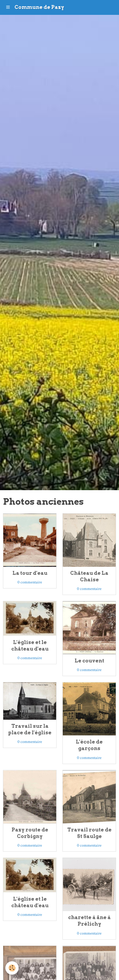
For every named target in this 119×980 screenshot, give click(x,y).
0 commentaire (30, 582)
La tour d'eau (30, 573)
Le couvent (89, 661)
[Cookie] (12, 968)
